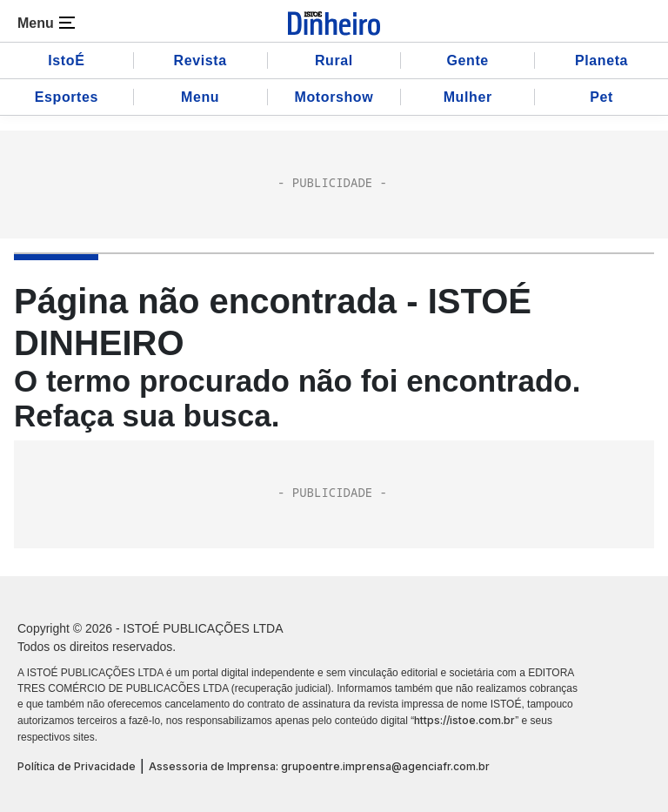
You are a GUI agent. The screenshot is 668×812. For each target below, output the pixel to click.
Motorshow (334, 97)
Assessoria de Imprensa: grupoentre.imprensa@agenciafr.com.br (319, 766)
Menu (200, 97)
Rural (334, 60)
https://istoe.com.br (464, 720)
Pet (601, 97)
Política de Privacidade (77, 766)
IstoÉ (66, 60)
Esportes (67, 97)
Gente (468, 60)
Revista (200, 60)
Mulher (468, 97)
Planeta (601, 60)
